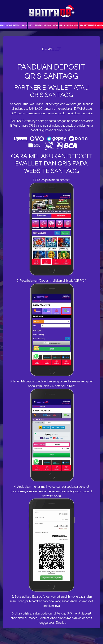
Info (30, 26)
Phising (74, 26)
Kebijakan (64, 26)
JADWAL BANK (20, 26)
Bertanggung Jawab (47, 26)
